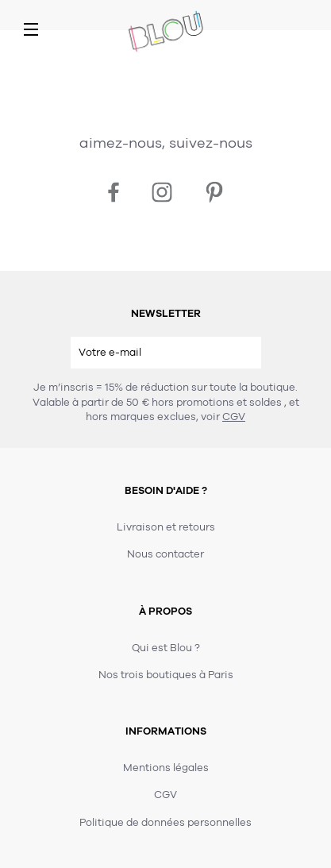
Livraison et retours (166, 527)
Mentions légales (166, 768)
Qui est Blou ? (166, 648)
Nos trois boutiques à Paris (166, 675)
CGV (234, 417)
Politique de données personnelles (165, 823)
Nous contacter (165, 554)
